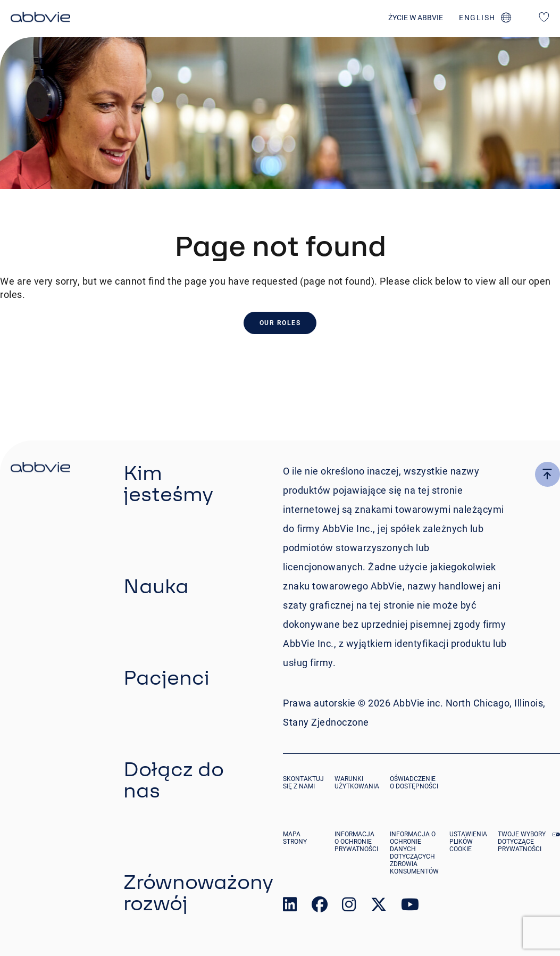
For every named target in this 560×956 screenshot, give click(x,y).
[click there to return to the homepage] (40, 469)
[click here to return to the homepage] (40, 19)
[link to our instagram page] (349, 907)
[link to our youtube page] (410, 907)
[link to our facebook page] (320, 907)
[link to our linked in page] (290, 907)
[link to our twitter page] (379, 907)
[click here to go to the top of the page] (548, 474)
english (477, 18)
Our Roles (280, 323)
